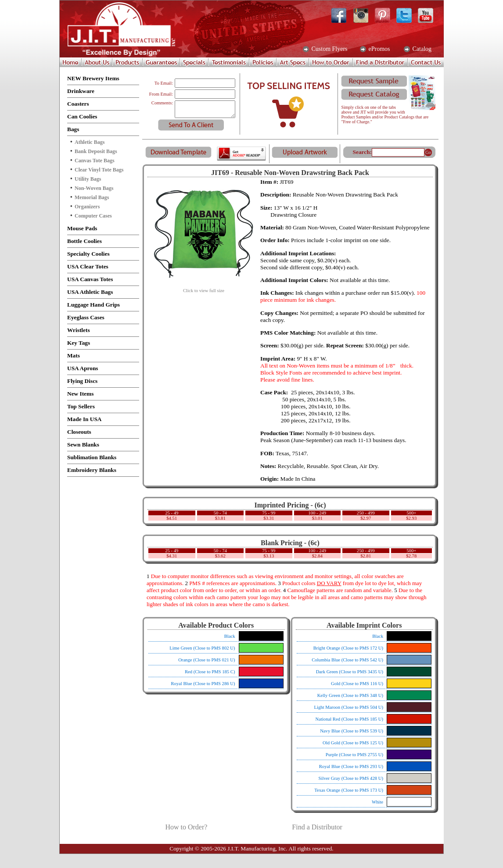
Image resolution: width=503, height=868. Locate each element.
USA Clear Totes (88, 266)
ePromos (379, 49)
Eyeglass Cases (86, 317)
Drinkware (81, 91)
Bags (73, 129)
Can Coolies (82, 116)
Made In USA (84, 419)
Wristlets (79, 330)
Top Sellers (81, 406)
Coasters (78, 104)
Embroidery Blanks (92, 470)
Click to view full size (204, 289)
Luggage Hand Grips (93, 305)
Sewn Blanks (83, 445)
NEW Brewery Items (93, 78)
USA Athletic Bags (90, 292)
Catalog (421, 49)
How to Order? (186, 827)
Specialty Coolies (88, 254)
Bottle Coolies (84, 241)
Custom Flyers (329, 49)
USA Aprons (83, 368)
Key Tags (79, 343)
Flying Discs (82, 381)
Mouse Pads (82, 228)
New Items (80, 394)
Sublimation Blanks (92, 457)
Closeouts (79, 432)
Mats (74, 355)
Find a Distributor (317, 827)
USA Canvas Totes (90, 279)
